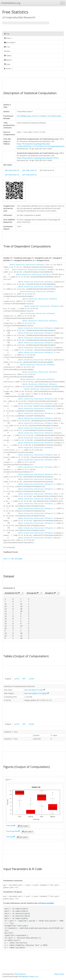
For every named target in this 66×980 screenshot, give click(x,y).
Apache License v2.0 (30, 976)
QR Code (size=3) (29, 170)
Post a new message (13, 559)
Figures (8, 60)
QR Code (23, 826)
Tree (7, 47)
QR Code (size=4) (47, 170)
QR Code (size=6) (29, 175)
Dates (8, 38)
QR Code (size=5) (12, 175)
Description (10, 42)
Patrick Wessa (20, 974)
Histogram (33, 593)
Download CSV (12, 593)
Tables (8, 55)
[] (19, 394)
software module (45, 903)
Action (8, 68)
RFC (24, 679)
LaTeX (17, 679)
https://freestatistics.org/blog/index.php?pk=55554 (38, 158)
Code (7, 64)
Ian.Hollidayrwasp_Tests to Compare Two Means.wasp (39, 116)
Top (7, 34)
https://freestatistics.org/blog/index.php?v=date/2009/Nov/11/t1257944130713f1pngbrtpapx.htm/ (41, 145)
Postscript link (13, 831)
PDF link (11, 837)
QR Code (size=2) (12, 170)
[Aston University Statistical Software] (27, 265)
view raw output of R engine (36, 693)
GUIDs (32, 679)
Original (8, 679)
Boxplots (51, 593)
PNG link (11, 826)
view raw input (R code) (35, 690)
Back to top (59, 974)
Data (7, 51)
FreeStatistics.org (11, 3)
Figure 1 (8, 779)
